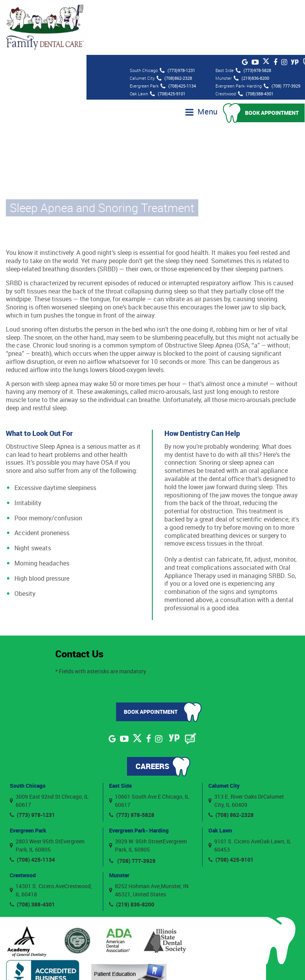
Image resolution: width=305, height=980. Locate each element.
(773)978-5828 (253, 15)
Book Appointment (272, 57)
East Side (120, 730)
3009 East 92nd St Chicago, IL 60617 (49, 745)
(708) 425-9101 (231, 804)
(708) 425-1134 (32, 804)
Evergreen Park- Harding (139, 775)
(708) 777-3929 (282, 31)
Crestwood (23, 819)
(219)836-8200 (251, 23)
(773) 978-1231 (32, 760)
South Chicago (28, 730)
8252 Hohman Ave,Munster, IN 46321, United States (149, 835)
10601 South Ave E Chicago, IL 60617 (149, 745)
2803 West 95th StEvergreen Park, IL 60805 (47, 790)
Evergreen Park (28, 775)
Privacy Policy (232, 964)
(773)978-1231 (177, 15)
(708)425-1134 (178, 31)
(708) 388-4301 (32, 849)
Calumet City (224, 730)
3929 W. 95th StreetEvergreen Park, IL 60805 (148, 790)
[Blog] (190, 683)
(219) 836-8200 (132, 849)
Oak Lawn (220, 775)
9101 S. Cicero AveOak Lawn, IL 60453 (250, 790)
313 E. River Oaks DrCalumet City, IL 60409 (246, 745)
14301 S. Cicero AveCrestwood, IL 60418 (51, 835)
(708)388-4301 (256, 39)
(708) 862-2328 (231, 760)
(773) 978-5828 (132, 760)
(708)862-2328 (174, 23)
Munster (119, 819)
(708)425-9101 (168, 39)
